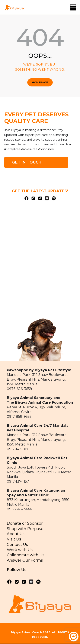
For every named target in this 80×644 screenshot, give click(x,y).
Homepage (40, 82)
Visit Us (14, 539)
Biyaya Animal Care (25, 632)
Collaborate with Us (26, 555)
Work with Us (20, 550)
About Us (16, 534)
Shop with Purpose (25, 529)
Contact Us (17, 545)
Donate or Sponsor (25, 523)
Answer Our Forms (25, 560)
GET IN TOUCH (27, 162)
